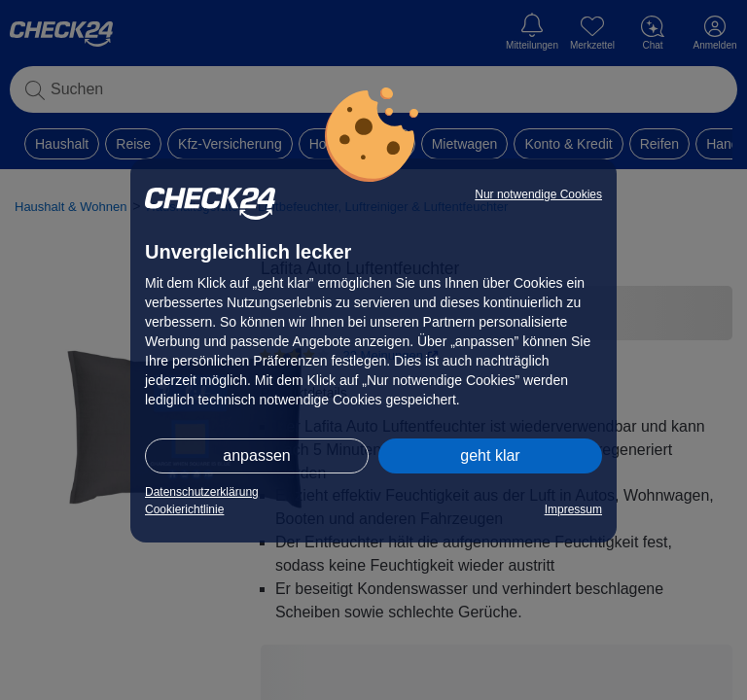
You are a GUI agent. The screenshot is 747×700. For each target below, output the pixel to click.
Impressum (573, 509)
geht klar (490, 455)
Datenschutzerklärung (202, 492)
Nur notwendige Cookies (538, 194)
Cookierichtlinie (184, 509)
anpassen (256, 455)
